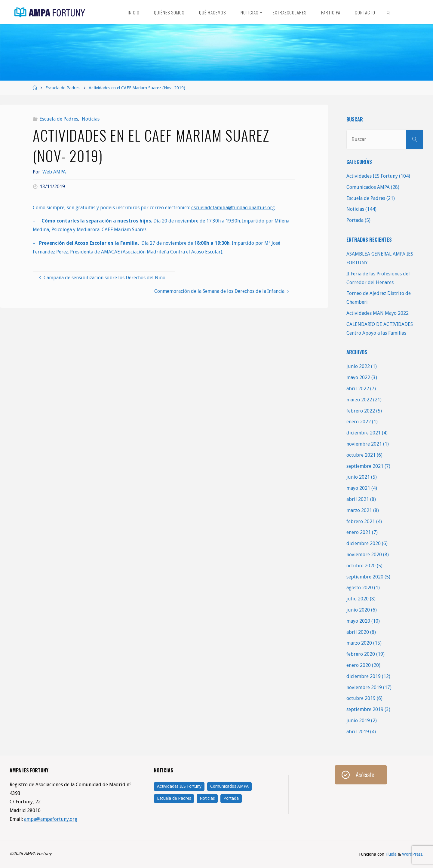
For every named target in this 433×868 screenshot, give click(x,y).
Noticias (91, 119)
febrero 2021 (361, 521)
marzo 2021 (359, 510)
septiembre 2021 (365, 466)
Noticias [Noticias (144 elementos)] (207, 798)
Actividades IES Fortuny (372, 176)
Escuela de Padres (62, 88)
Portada (355, 220)
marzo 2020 (359, 643)
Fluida (390, 854)
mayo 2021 (358, 488)
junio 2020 (358, 610)
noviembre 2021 (364, 444)
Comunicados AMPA (368, 187)
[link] (389, 12)
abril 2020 (358, 632)
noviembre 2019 (364, 687)
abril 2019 (358, 732)
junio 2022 (358, 366)
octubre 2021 (361, 455)
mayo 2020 (358, 621)
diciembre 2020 (364, 543)
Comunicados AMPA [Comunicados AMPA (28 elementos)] (229, 786)
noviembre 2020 (364, 555)
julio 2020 (358, 599)
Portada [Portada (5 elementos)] (231, 798)
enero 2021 (359, 532)
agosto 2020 (360, 588)
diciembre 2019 (364, 676)
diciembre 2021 (364, 433)
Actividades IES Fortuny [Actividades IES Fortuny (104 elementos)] (179, 786)
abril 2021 (358, 499)
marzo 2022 (359, 400)
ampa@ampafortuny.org (51, 819)
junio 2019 (358, 721)
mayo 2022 (358, 377)
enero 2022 (359, 422)
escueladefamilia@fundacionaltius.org (233, 208)
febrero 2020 (361, 654)
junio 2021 (358, 477)
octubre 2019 (361, 698)
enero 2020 (359, 665)
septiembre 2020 (365, 577)
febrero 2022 (361, 411)
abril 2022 (358, 389)
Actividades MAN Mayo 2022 (378, 313)
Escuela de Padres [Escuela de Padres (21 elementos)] (174, 798)
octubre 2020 (361, 566)
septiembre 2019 (365, 709)
